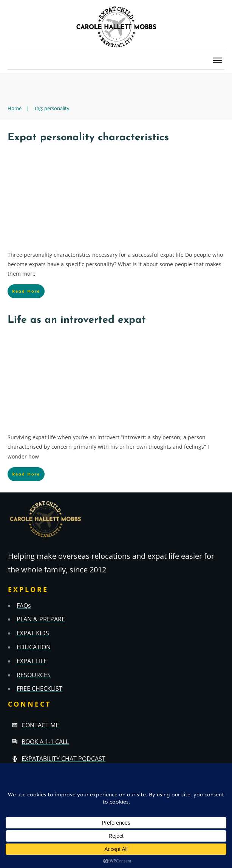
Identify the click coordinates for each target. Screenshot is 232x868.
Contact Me (40, 725)
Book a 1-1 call (45, 742)
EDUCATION (34, 647)
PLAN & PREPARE (41, 619)
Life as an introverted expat (77, 320)
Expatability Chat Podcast (63, 759)
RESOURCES (34, 675)
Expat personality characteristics (88, 138)
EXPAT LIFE (32, 661)
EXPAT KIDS (33, 633)
